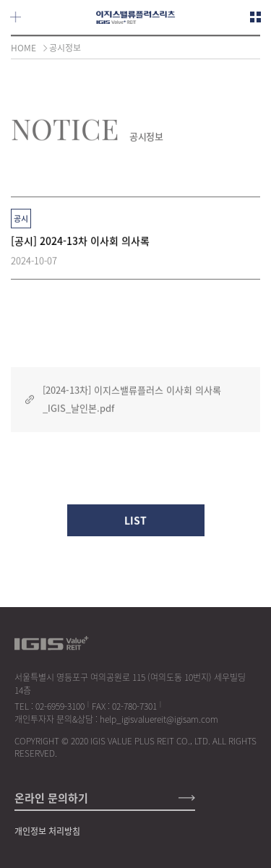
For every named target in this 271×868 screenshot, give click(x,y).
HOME (23, 48)
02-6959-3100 (60, 706)
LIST (135, 522)
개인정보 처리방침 (47, 832)
